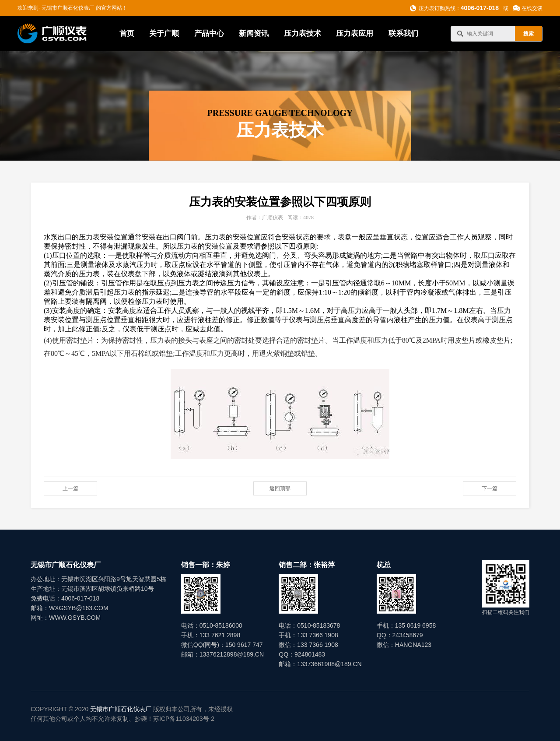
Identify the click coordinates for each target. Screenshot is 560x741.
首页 (127, 33)
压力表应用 (355, 33)
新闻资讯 (254, 33)
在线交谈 (532, 8)
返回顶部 (280, 488)
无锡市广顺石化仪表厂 (121, 709)
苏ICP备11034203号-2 (184, 719)
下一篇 (490, 488)
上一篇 (70, 488)
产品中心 (209, 33)
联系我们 (403, 33)
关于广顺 (164, 33)
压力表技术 (303, 33)
